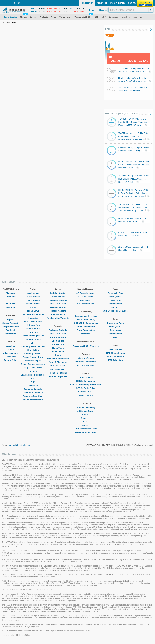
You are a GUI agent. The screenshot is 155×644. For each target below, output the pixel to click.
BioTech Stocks (33, 339)
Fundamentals (58, 369)
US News (86, 425)
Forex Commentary (86, 330)
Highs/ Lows (33, 311)
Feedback (11, 330)
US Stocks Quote (86, 411)
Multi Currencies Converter (115, 311)
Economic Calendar (33, 389)
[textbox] (131, 10)
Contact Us (11, 334)
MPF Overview (115, 350)
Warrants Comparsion (86, 362)
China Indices (33, 300)
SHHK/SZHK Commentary (86, 323)
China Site (11, 297)
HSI (107, 29)
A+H (33, 378)
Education (11, 307)
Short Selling (33, 350)
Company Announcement (33, 346)
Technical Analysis (58, 300)
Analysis (86, 418)
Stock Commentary (86, 320)
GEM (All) (33, 332)
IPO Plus (33, 371)
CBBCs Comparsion (86, 381)
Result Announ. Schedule (33, 364)
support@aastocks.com (20, 445)
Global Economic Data (86, 432)
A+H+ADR (33, 386)
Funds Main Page (115, 323)
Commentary (115, 304)
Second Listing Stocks (33, 336)
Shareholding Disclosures (33, 375)
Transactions (58, 344)
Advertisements (11, 353)
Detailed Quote (58, 297)
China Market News (86, 304)
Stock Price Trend (58, 337)
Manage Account (11, 323)
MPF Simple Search (115, 353)
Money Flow (58, 352)
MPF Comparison (115, 357)
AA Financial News (86, 293)
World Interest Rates (33, 400)
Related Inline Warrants (58, 318)
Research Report (33, 361)
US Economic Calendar (86, 429)
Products (11, 304)
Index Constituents (33, 322)
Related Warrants (58, 311)
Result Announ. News (33, 357)
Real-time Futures (33, 304)
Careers (11, 350)
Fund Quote (115, 327)
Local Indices (33, 293)
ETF (33, 343)
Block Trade (58, 348)
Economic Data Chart (33, 396)
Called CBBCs (86, 395)
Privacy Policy (11, 360)
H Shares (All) (33, 325)
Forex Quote (115, 297)
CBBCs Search (86, 377)
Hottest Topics (121, 114)
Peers (58, 355)
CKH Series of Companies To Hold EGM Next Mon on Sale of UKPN (133, 72)
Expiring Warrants (86, 365)
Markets (115, 307)
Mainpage (11, 293)
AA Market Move (58, 366)
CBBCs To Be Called (86, 388)
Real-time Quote (58, 293)
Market (86, 415)
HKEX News (86, 300)
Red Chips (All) (33, 329)
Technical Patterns (58, 373)
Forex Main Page (115, 293)
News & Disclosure (58, 362)
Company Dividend (33, 354)
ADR (33, 382)
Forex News (115, 300)
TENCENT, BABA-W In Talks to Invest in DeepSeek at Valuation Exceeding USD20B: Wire (133, 81)
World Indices (33, 297)
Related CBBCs (58, 314)
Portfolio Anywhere (58, 376)
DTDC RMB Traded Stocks (33, 314)
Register (11, 320)
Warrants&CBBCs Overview (86, 346)
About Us (11, 346)
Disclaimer (11, 357)
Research (86, 334)
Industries (33, 318)
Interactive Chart (58, 304)
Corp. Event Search (33, 368)
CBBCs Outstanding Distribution (86, 385)
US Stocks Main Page (86, 407)
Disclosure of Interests (58, 359)
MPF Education (116, 360)
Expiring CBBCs (86, 392)
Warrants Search (86, 358)
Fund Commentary (86, 327)
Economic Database (33, 393)
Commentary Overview (86, 316)
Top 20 (33, 307)
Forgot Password (11, 327)
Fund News (115, 330)
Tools (116, 337)
